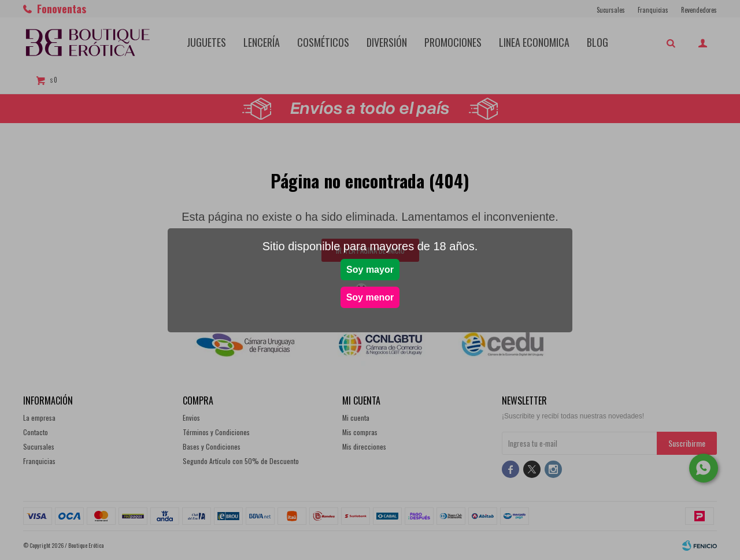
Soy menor (370, 297)
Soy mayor (370, 270)
